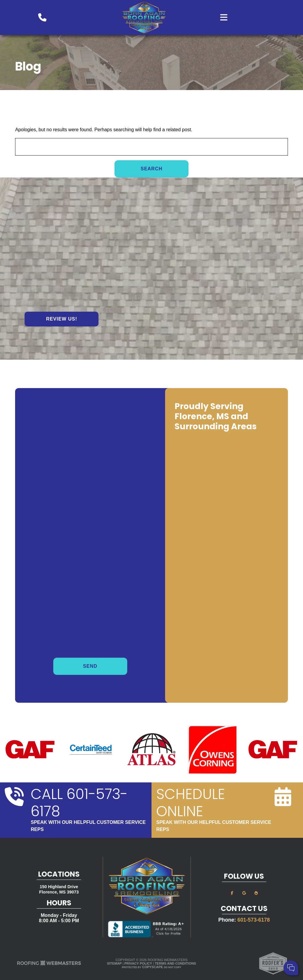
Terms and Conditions (175, 963)
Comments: (220, 950)
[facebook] (232, 893)
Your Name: (220, 937)
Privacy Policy (138, 963)
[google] (244, 893)
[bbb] (256, 893)
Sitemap (115, 963)
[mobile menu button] (242, 17)
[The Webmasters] (49, 965)
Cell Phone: (220, 944)
